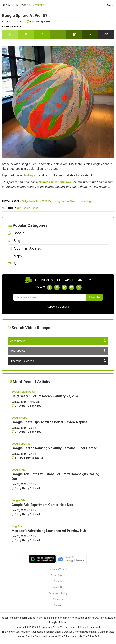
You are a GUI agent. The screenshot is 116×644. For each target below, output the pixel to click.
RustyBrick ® (48, 627)
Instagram (31, 175)
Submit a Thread (58, 569)
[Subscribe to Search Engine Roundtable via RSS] (79, 287)
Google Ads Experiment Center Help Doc (42, 505)
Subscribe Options (58, 307)
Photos (18, 27)
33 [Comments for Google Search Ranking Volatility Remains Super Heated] (15, 458)
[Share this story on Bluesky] (74, 34)
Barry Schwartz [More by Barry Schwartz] (32, 406)
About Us (58, 587)
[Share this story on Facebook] (10, 34)
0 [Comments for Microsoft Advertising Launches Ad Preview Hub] (14, 540)
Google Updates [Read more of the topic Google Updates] (21, 444)
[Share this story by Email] (90, 34)
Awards (58, 581)
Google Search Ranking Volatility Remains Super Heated (54, 448)
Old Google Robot (27, 208)
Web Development (69, 627)
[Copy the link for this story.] (106, 34)
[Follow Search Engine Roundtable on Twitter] (57, 287)
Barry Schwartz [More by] (45, 22)
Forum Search (58, 575)
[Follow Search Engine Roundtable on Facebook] (50, 287)
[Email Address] (49, 297)
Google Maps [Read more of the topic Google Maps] (19, 418)
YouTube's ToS (91, 636)
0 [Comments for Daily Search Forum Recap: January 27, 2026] (14, 406)
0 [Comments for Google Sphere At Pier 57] (29, 22)
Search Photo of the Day (55, 182)
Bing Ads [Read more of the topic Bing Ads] (17, 526)
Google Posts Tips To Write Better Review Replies (50, 422)
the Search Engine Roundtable (32, 618)
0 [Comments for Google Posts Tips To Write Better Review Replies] (14, 432)
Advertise (58, 599)
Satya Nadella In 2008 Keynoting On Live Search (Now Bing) (57, 201)
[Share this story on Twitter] (26, 34)
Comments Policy (58, 593)
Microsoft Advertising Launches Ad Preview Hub (49, 531)
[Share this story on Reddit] (42, 34)
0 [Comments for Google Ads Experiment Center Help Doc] (14, 514)
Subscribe (94, 297)
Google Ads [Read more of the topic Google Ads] (18, 470)
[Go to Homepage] (23, 5)
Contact (58, 605)
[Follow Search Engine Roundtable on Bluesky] (64, 287)
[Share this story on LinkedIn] (58, 34)
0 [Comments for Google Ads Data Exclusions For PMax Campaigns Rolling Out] (14, 488)
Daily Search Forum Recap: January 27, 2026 (45, 396)
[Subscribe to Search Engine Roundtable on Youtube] (72, 287)
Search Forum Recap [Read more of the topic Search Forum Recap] (24, 392)
